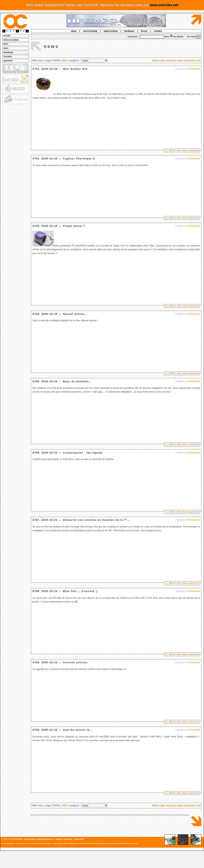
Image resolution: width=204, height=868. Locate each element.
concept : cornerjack (74, 839)
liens (6, 44)
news (73, 31)
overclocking (90, 31)
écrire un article (11, 40)
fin (199, 60)
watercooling (111, 31)
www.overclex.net (164, 5)
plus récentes (168, 60)
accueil (7, 36)
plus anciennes (187, 60)
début (155, 60)
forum (144, 31)
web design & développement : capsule (43, 839)
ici (139, 249)
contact (158, 31)
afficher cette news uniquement (184, 150)
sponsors (8, 61)
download (8, 52)
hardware (129, 31)
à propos (8, 56)
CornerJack (194, 69)
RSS (65, 60)
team (6, 48)
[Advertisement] (15, 170)
